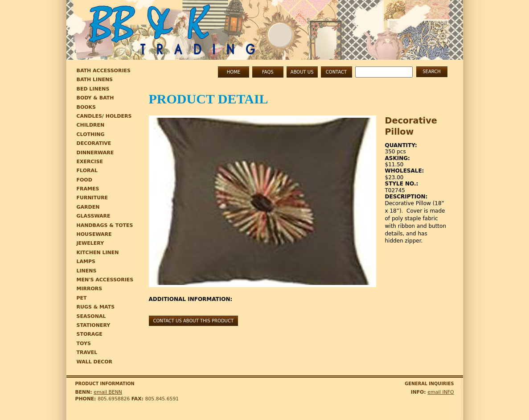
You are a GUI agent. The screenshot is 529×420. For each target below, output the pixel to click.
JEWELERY (90, 243)
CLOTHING (91, 134)
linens (87, 271)
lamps (86, 261)
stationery (94, 325)
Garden (88, 207)
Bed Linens (93, 89)
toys (84, 344)
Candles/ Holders (104, 116)
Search (431, 72)
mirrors (90, 289)
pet (82, 298)
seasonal (91, 316)
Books (86, 107)
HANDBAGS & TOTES (105, 225)
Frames (88, 189)
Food (84, 180)
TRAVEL (87, 352)
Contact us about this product (194, 321)
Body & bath (95, 98)
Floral (87, 171)
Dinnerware (95, 153)
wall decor (95, 362)
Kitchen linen (98, 253)
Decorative (94, 143)
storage (90, 334)
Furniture (92, 198)
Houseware (94, 234)
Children (91, 125)
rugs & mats (96, 307)
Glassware (94, 216)
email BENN (108, 392)
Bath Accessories (104, 71)
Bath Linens (95, 80)
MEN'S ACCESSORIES (105, 280)
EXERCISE (90, 162)
